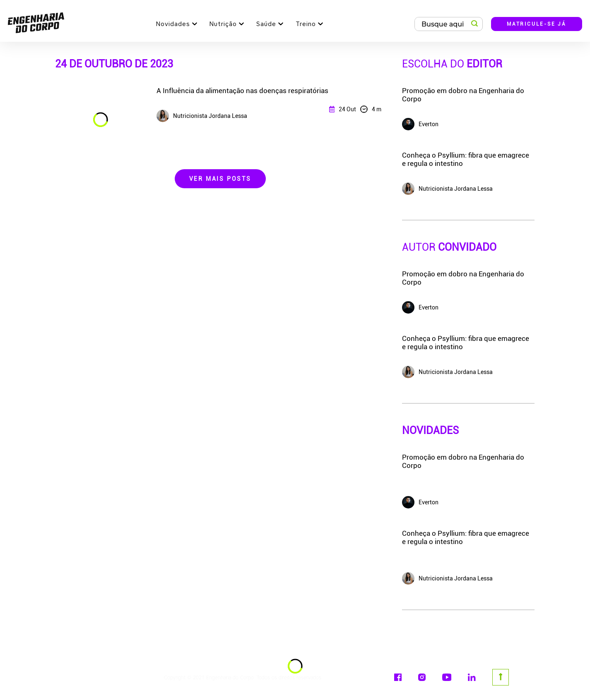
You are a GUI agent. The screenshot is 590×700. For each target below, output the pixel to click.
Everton (420, 502)
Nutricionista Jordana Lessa (447, 578)
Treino (306, 24)
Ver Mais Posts (220, 179)
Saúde (266, 24)
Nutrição (223, 24)
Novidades (173, 24)
